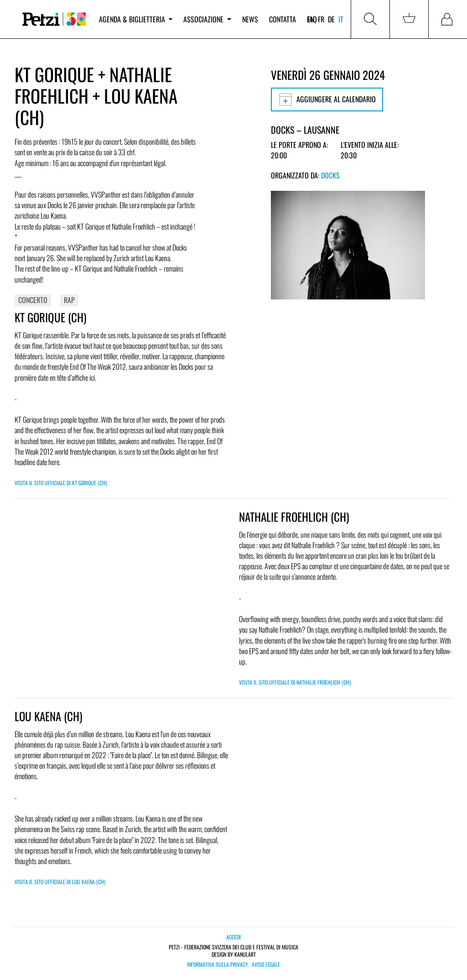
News (250, 19)
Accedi (233, 937)
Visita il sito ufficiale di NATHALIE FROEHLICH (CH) (295, 682)
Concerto (33, 300)
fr (321, 19)
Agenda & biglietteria (136, 19)
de (331, 19)
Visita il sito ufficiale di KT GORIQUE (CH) (61, 483)
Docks (330, 175)
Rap (69, 300)
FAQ (312, 19)
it (341, 19)
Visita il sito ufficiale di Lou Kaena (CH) (60, 882)
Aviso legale (266, 964)
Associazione (207, 19)
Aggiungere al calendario (327, 100)
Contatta (283, 19)
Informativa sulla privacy (218, 964)
